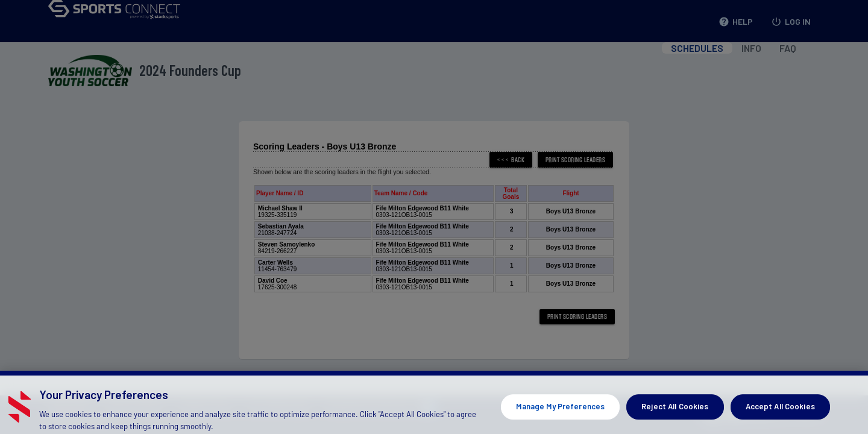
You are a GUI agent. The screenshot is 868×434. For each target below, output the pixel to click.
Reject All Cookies (675, 413)
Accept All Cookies (780, 413)
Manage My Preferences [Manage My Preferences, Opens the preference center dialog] (560, 413)
